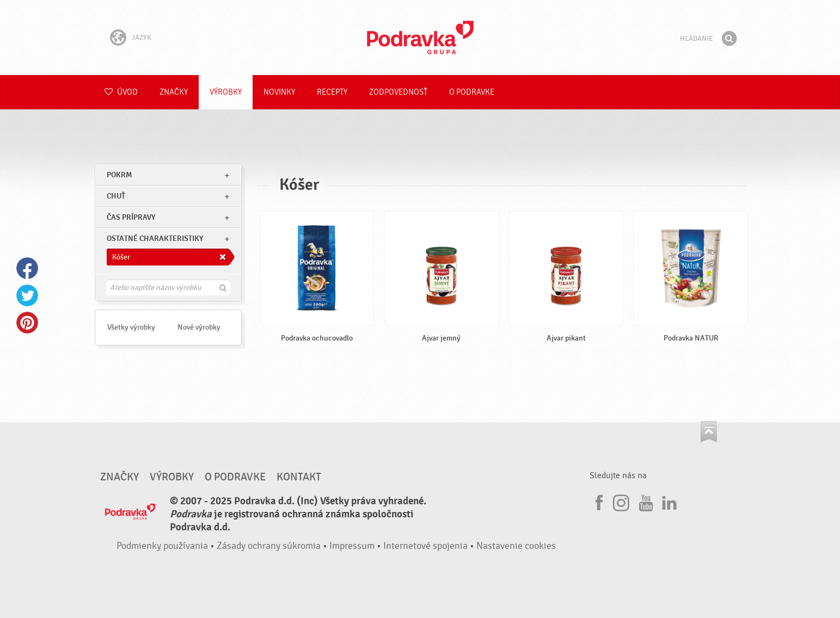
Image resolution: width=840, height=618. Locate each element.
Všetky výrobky (131, 327)
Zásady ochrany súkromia (269, 546)
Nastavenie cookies (516, 546)
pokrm (119, 175)
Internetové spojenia (425, 546)
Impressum (352, 546)
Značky (174, 92)
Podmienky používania (162, 546)
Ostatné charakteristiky (155, 239)
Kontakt (299, 477)
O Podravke (472, 92)
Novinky (279, 92)
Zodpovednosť (398, 92)
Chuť (116, 196)
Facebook (27, 268)
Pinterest (27, 323)
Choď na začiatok (709, 432)
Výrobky (226, 92)
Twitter (27, 295)
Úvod (121, 92)
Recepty (332, 92)
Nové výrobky (199, 327)
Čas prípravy (131, 217)
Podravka (420, 38)
